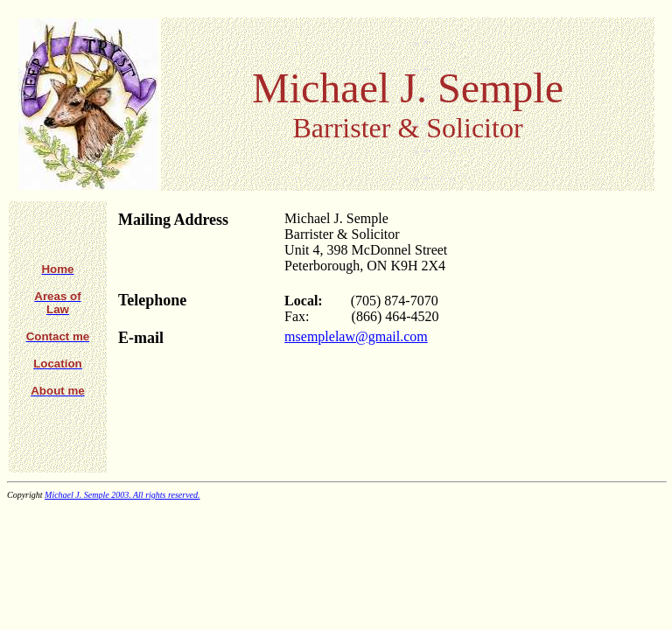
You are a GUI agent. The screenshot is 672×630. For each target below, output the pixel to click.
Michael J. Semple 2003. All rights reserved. (122, 495)
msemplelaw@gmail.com (356, 336)
